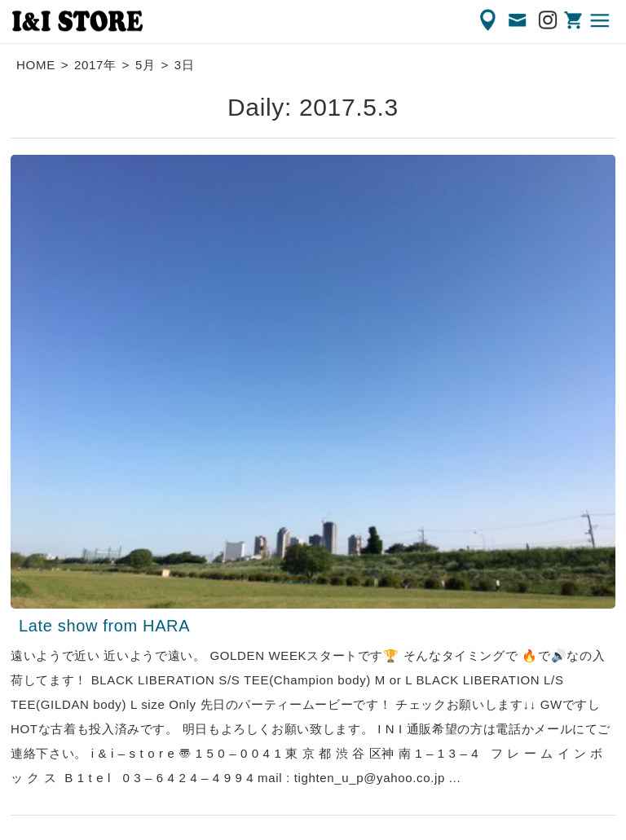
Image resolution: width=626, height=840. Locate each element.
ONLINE (575, 20)
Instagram (549, 20)
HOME (36, 65)
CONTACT (518, 20)
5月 (145, 65)
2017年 (95, 65)
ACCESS (489, 20)
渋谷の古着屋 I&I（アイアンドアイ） (77, 21)
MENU (601, 20)
